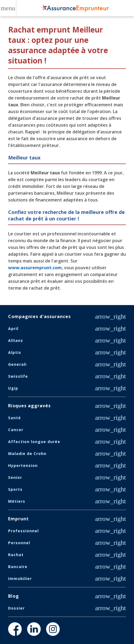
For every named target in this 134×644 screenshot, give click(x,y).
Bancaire (18, 567)
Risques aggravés (29, 406)
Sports (15, 489)
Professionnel (23, 531)
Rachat (16, 555)
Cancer (16, 430)
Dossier (16, 608)
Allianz (16, 340)
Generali (17, 364)
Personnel (19, 543)
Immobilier (20, 579)
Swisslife (18, 376)
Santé (15, 418)
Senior (15, 477)
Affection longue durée (34, 442)
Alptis (15, 352)
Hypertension (23, 465)
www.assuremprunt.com (35, 268)
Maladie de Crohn (27, 454)
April (13, 329)
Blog (14, 596)
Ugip (13, 388)
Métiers (17, 501)
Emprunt (18, 519)
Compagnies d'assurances (39, 316)
